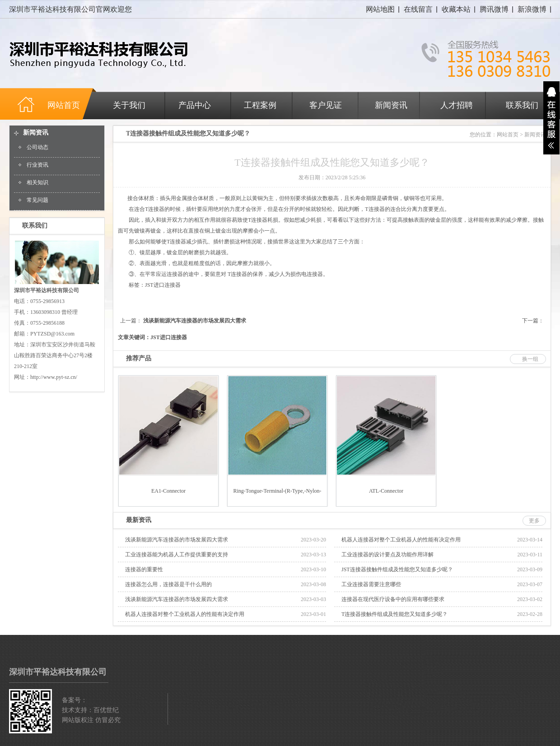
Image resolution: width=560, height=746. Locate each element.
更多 (534, 521)
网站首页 (508, 135)
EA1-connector (168, 491)
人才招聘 (457, 105)
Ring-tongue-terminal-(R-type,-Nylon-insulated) (277, 497)
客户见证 (326, 105)
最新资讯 (139, 520)
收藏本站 (456, 9)
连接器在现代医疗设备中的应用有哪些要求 (393, 599)
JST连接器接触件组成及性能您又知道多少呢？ (397, 569)
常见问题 (37, 200)
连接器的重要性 (144, 569)
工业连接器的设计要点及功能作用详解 (387, 555)
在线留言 (418, 9)
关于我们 (129, 105)
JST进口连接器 (163, 285)
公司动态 (37, 147)
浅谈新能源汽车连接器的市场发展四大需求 (195, 321)
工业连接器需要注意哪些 (371, 584)
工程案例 (260, 105)
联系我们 (522, 105)
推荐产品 (139, 358)
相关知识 (37, 182)
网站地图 (380, 9)
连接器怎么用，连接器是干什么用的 (168, 584)
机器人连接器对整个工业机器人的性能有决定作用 (401, 540)
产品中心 (195, 105)
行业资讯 (37, 165)
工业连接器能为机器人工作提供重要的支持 (177, 555)
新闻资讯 (391, 105)
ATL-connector (386, 491)
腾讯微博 (494, 9)
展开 (551, 118)
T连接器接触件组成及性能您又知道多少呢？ (394, 614)
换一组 (530, 359)
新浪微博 (532, 9)
